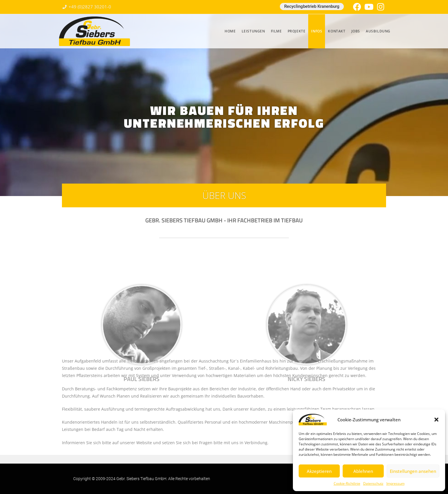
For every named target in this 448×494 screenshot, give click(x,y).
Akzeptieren (319, 471)
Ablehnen (363, 471)
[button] (436, 420)
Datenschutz (373, 483)
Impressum (395, 483)
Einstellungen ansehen (413, 471)
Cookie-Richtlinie (347, 483)
